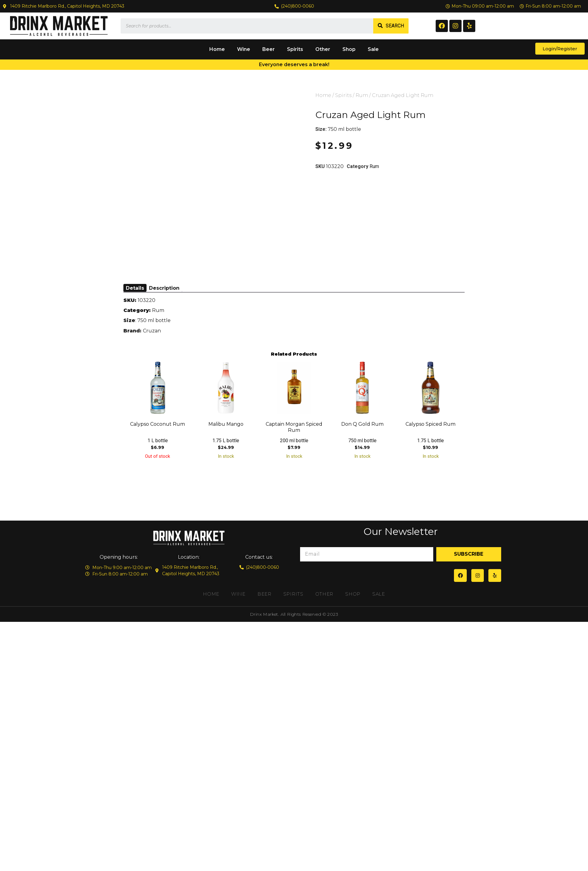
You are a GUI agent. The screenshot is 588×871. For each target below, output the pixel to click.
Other (323, 49)
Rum (362, 95)
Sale (373, 49)
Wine (244, 49)
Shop (349, 49)
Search (395, 26)
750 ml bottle (344, 129)
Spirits (295, 49)
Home (217, 49)
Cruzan (152, 331)
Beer (269, 49)
